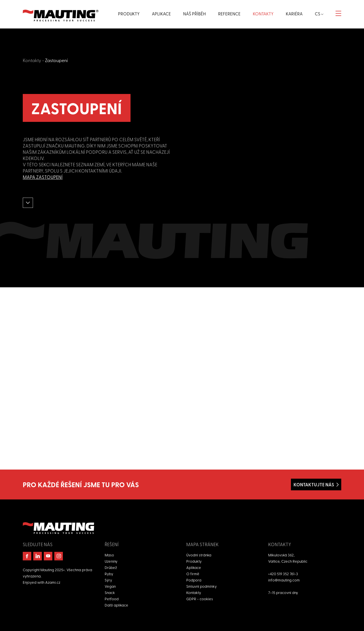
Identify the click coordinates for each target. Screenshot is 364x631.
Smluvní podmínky (201, 586)
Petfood (112, 599)
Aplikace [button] (161, 14)
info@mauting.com (284, 580)
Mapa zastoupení (43, 177)
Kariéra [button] (294, 14)
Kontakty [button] (263, 14)
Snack (110, 592)
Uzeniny (111, 561)
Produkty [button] (129, 14)
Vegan (110, 586)
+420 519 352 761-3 (283, 574)
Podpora (194, 580)
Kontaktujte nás (314, 484)
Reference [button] (229, 14)
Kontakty (32, 60)
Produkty (194, 561)
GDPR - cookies (200, 599)
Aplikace (194, 567)
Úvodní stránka (199, 555)
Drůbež (111, 567)
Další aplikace (116, 605)
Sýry (108, 580)
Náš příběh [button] (195, 14)
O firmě (193, 574)
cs (319, 14)
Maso (109, 555)
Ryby (109, 574)
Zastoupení (56, 60)
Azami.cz (53, 582)
